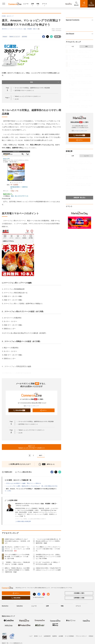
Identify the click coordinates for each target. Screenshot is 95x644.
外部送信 (91, 636)
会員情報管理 (47, 636)
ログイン (43, 410)
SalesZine (20, 606)
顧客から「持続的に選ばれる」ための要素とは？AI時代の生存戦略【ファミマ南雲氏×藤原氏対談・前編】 (17, 570)
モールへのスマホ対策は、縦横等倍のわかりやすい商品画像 (32, 88)
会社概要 (61, 636)
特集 (38, 4)
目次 (45, 82)
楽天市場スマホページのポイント (24, 90)
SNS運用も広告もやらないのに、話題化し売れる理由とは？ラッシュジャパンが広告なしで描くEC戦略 (48, 557)
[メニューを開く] (4, 4)
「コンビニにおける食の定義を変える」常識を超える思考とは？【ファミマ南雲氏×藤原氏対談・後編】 (48, 541)
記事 (32, 4)
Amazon (5, 37)
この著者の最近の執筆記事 (23, 521)
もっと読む (8, 491)
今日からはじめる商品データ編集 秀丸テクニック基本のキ (24, 483)
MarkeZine (5, 606)
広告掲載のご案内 (79, 593)
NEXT (41, 456)
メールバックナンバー (32, 406)
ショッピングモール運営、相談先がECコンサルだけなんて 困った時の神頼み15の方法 (32, 486)
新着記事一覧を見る (80, 198)
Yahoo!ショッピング (15, 37)
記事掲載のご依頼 (79, 598)
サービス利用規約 (69, 636)
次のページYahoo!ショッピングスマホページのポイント (31, 447)
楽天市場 (24, 37)
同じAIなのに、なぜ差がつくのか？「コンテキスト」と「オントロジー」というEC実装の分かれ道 (17, 549)
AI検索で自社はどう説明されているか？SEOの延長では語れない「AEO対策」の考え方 (17, 541)
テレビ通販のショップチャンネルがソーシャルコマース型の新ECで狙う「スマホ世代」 (48, 549)
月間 (86, 47)
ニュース (26, 4)
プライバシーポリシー (81, 636)
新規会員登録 (19, 410)
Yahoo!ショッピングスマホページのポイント (28, 96)
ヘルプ (31, 636)
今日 (73, 47)
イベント (45, 4)
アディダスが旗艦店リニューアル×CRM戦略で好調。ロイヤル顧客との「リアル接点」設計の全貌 (17, 557)
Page (7, 98)
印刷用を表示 (7, 472)
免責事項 (55, 636)
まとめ (17, 99)
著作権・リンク (38, 636)
